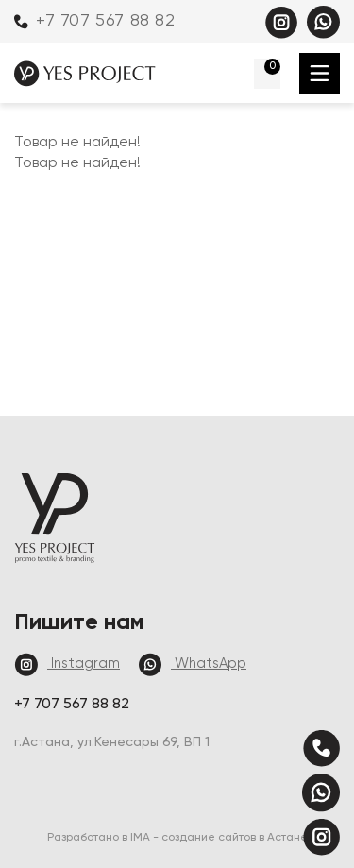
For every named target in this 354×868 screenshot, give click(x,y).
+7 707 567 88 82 (95, 21)
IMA (142, 838)
